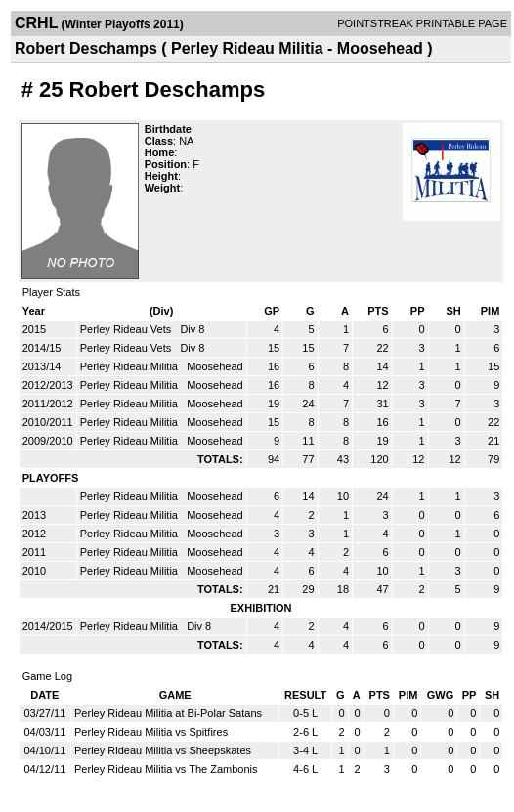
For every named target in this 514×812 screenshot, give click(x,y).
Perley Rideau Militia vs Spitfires (151, 732)
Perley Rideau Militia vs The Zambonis (166, 769)
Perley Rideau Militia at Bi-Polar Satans (168, 713)
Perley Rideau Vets (128, 329)
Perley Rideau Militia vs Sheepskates (163, 750)
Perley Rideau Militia (130, 366)
